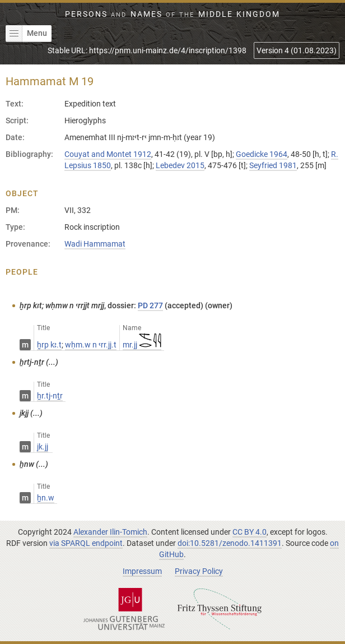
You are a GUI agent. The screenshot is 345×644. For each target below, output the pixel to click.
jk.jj (43, 447)
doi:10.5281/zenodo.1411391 (230, 543)
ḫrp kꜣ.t (49, 345)
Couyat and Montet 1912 (108, 154)
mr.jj (142, 345)
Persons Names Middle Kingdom (172, 14)
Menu (26, 34)
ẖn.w (46, 498)
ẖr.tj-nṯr (50, 396)
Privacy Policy (199, 571)
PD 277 (150, 305)
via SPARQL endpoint (86, 543)
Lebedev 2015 (180, 165)
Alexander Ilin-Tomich (110, 532)
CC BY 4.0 (250, 532)
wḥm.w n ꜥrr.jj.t (91, 345)
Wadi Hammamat (95, 244)
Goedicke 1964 (262, 154)
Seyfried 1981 (273, 165)
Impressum (142, 571)
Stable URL (147, 50)
